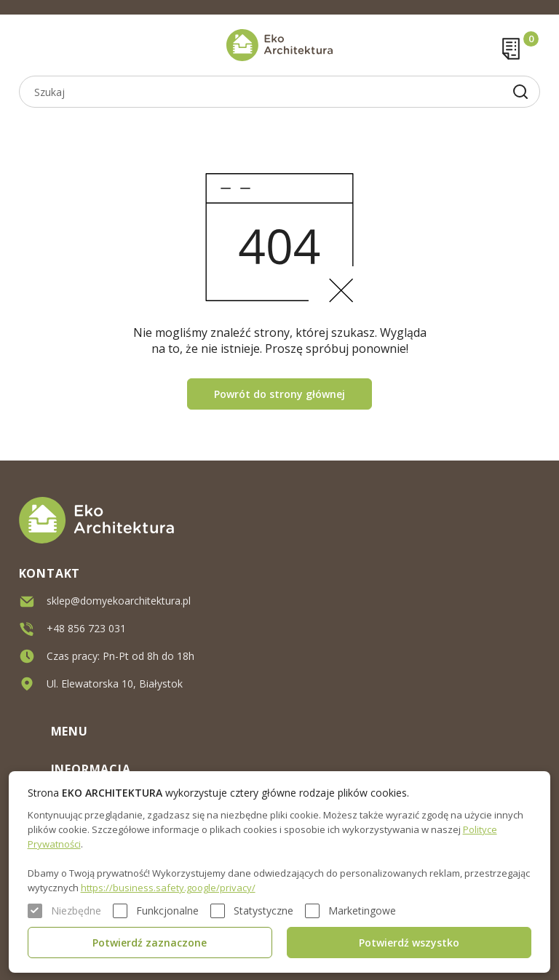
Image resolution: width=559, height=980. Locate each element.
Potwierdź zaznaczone (150, 943)
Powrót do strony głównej (279, 394)
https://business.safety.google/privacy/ (168, 888)
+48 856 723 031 (86, 628)
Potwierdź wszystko (409, 943)
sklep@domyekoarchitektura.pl (119, 601)
